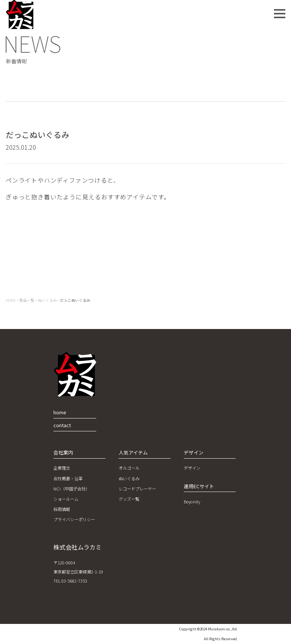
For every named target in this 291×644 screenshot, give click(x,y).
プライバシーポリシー (74, 519)
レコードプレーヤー (137, 489)
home (60, 412)
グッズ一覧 (129, 499)
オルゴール (129, 468)
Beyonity (192, 501)
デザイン (192, 468)
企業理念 (62, 468)
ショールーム (66, 499)
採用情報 (62, 509)
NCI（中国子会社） (72, 489)
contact (62, 425)
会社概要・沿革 (68, 478)
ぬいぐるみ (129, 478)
